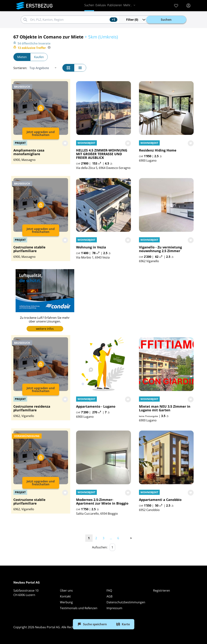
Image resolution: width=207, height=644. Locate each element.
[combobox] (69, 20)
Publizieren (115, 5)
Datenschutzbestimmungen (126, 602)
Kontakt (65, 596)
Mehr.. (129, 5)
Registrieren (162, 591)
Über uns (66, 591)
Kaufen (39, 57)
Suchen (89, 5)
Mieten (22, 57)
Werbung (66, 602)
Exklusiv (101, 5)
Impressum (114, 608)
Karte (123, 624)
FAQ (109, 591)
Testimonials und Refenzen (79, 608)
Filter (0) (136, 20)
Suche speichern (92, 624)
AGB (109, 596)
